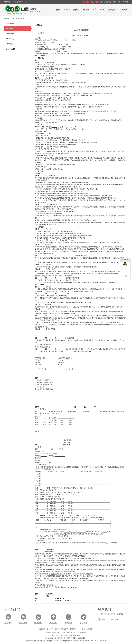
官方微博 (90, 629)
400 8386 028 (92, 2)
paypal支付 (10, 49)
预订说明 (9, 34)
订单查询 (125, 2)
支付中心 (102, 2)
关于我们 (109, 2)
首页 (13, 19)
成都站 (33, 9)
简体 (115, 2)
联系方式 (9, 39)
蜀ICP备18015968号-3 (98, 641)
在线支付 (9, 44)
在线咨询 (126, 260)
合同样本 (9, 29)
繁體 (119, 2)
